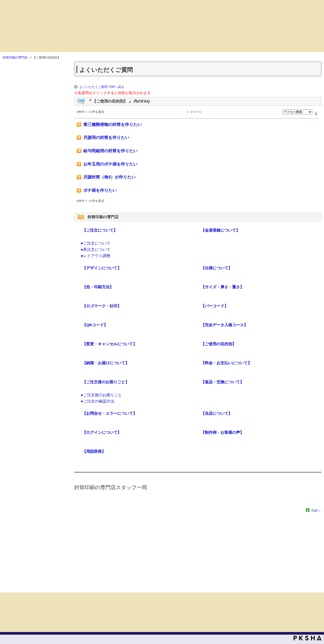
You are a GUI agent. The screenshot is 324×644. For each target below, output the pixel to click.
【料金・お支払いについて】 (226, 363)
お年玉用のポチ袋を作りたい (110, 164)
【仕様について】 (217, 268)
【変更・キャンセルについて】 (110, 344)
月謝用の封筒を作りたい (106, 138)
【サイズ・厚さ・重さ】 (222, 287)
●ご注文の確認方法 (97, 401)
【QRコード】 (95, 325)
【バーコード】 (215, 306)
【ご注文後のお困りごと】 (106, 382)
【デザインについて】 (102, 268)
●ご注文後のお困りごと (101, 395)
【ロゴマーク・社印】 (102, 306)
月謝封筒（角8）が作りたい (109, 177)
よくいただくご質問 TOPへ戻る (102, 87)
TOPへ (316, 511)
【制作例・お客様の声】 (222, 432)
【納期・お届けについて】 (106, 363)
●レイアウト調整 (96, 256)
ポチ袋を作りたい (100, 190)
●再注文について (96, 249)
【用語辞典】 (94, 451)
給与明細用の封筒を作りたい (110, 151)
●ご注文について (96, 243)
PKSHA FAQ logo (307, 638)
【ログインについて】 (102, 432)
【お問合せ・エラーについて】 (110, 413)
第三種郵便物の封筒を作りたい (112, 125)
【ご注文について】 (100, 230)
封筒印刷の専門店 (15, 58)
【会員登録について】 (220, 230)
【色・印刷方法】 (98, 287)
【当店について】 (217, 413)
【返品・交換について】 (222, 382)
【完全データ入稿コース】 (224, 325)
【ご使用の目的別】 (218, 344)
